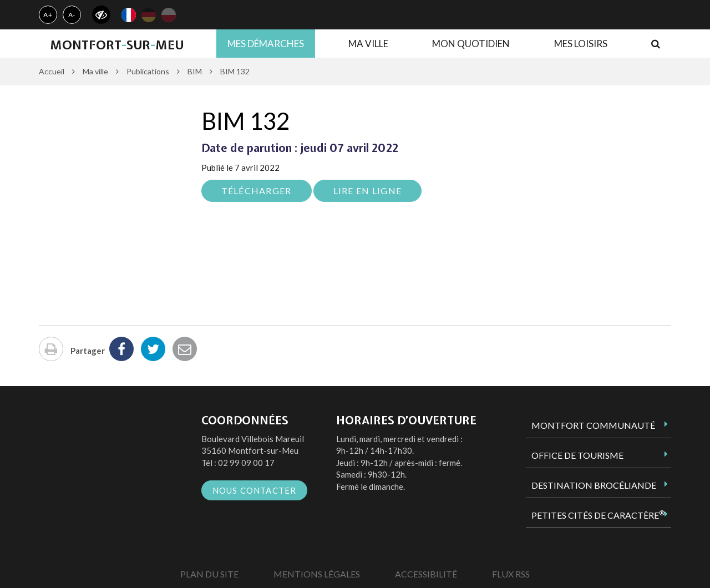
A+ (48, 15)
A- (72, 15)
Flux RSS (511, 574)
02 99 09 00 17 (246, 463)
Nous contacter (255, 490)
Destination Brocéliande (594, 485)
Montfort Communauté (593, 425)
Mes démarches (266, 44)
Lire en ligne (368, 191)
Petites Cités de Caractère (598, 515)
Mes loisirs (581, 44)
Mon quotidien (471, 44)
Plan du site (209, 574)
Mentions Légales (317, 574)
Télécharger (257, 191)
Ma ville (368, 44)
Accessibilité (426, 574)
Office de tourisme (577, 455)
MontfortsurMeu (117, 45)
